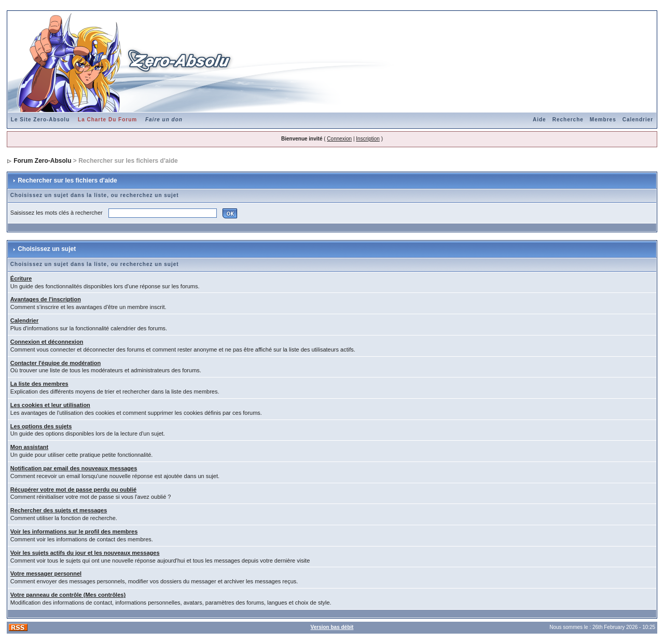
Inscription (368, 139)
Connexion (339, 139)
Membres (603, 120)
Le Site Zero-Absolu (40, 120)
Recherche (568, 120)
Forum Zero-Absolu (42, 161)
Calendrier (638, 120)
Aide (539, 120)
